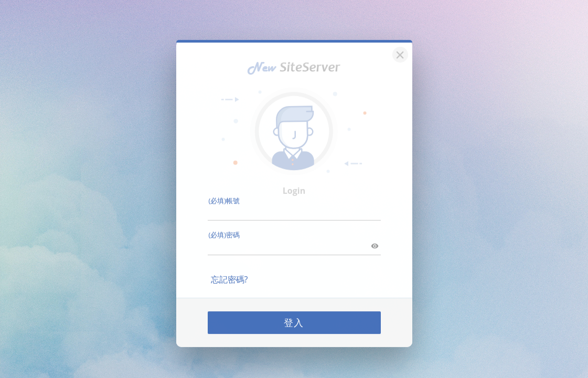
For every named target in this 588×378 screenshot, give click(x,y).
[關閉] (399, 46)
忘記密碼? (229, 272)
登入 (294, 316)
